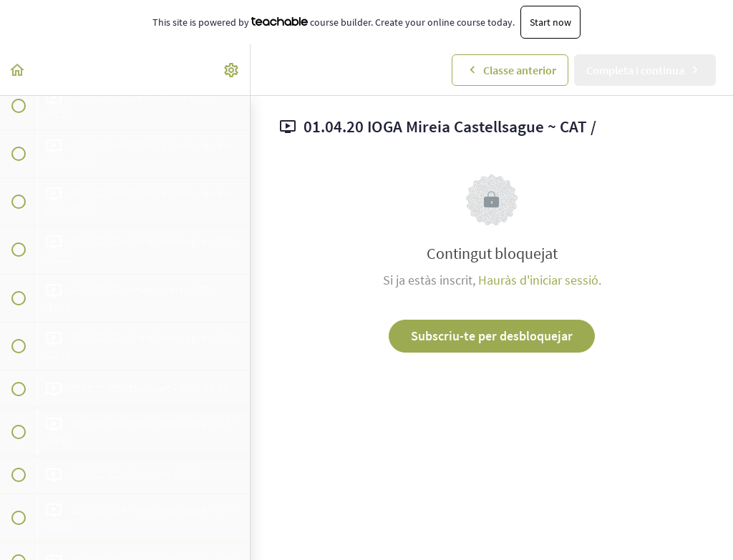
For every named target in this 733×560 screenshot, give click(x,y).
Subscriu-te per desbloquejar (492, 336)
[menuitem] (232, 70)
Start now (550, 22)
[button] (18, 70)
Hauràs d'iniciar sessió (538, 280)
